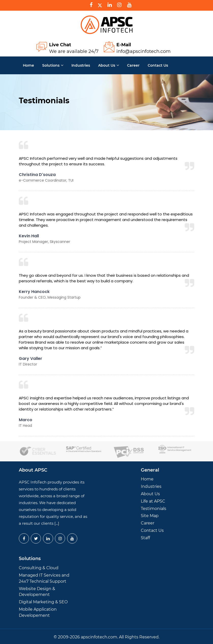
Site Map (150, 516)
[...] (57, 523)
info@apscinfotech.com (143, 51)
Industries (81, 65)
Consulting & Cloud (39, 568)
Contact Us (152, 530)
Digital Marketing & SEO (43, 602)
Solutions (51, 65)
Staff (145, 538)
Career (133, 65)
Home (28, 65)
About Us (107, 65)
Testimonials (154, 509)
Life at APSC (153, 501)
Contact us (158, 65)
